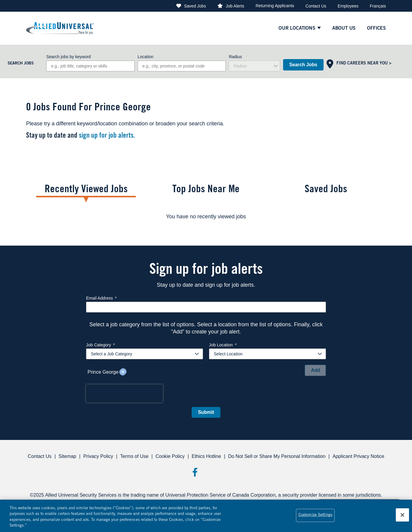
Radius (235, 57)
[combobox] (182, 66)
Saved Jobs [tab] (326, 190)
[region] (206, 516)
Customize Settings (315, 515)
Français (378, 6)
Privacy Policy (98, 456)
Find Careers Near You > (364, 64)
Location (146, 57)
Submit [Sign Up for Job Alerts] (206, 412)
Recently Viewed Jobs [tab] (86, 190)
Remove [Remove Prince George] (123, 372)
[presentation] (124, 393)
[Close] (402, 515)
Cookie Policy (170, 456)
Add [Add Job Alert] (316, 370)
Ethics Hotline (206, 456)
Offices (376, 28)
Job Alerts (235, 6)
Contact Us (316, 6)
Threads (217, 472)
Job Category (100, 345)
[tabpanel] (206, 217)
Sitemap (67, 456)
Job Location (223, 345)
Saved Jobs (195, 6)
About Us (344, 28)
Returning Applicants (275, 6)
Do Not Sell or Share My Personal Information (277, 456)
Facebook (195, 472)
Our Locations (297, 28)
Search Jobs (303, 65)
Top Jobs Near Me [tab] (206, 190)
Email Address (101, 298)
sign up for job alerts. (107, 136)
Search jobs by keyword (69, 57)
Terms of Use (134, 456)
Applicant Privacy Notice (358, 456)
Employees (348, 6)
